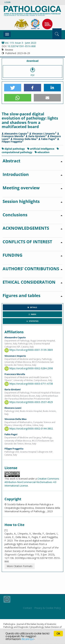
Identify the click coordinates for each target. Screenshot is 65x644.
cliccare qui (27, 639)
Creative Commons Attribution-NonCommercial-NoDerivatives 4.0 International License (32, 482)
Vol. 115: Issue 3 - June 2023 (19, 43)
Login (7, 2)
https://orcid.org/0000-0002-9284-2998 (29, 368)
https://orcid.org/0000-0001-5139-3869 (29, 350)
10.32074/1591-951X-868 (21, 46)
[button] (13, 88)
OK (58, 634)
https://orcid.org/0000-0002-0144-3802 (29, 428)
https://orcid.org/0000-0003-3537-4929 (29, 402)
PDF (32, 72)
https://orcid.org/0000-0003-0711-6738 (29, 384)
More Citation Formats (20, 566)
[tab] (32, 307)
